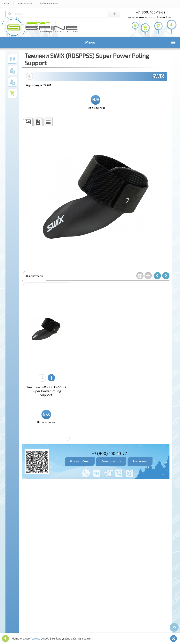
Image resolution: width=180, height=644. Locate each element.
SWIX (158, 76)
